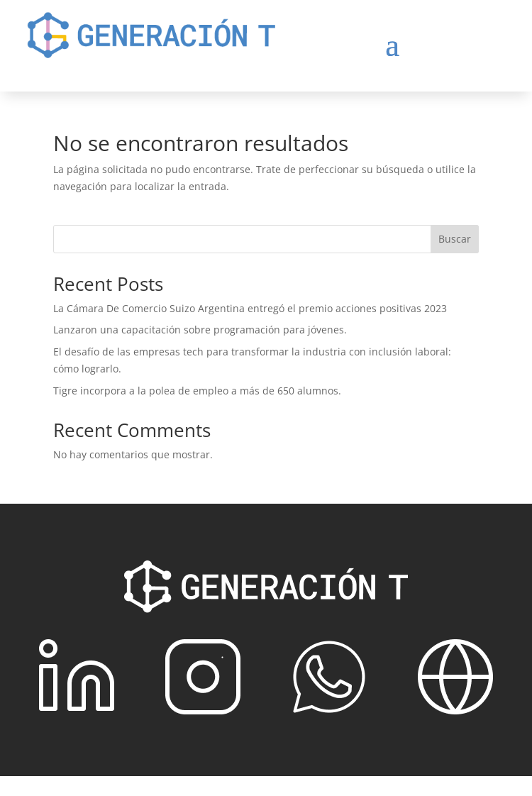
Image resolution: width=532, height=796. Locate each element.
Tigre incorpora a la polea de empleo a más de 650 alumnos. (197, 391)
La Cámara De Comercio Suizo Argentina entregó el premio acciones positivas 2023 (250, 308)
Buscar (455, 239)
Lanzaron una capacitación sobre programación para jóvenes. (200, 330)
